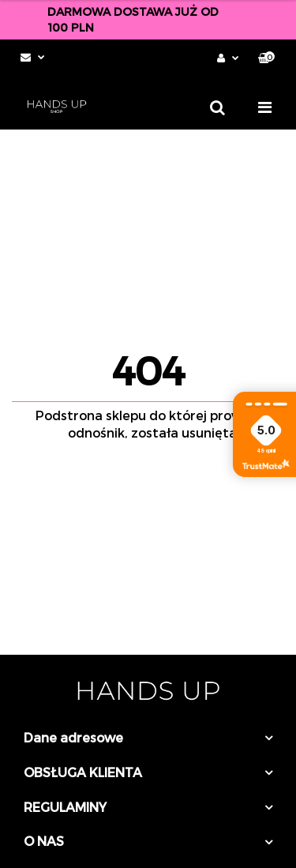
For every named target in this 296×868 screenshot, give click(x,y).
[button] (266, 58)
